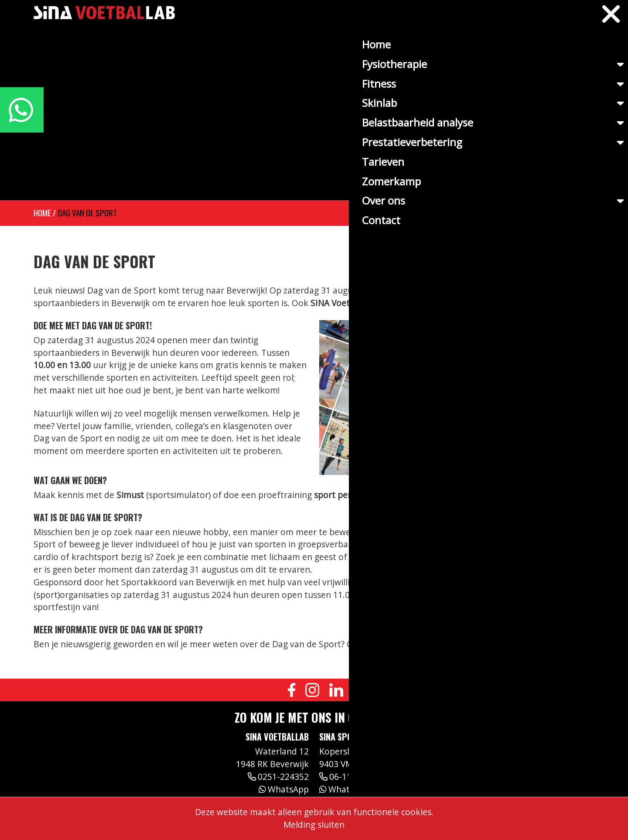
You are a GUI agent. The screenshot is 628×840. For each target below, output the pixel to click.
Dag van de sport (87, 213)
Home (42, 213)
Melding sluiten (314, 825)
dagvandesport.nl (461, 644)
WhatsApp (284, 789)
